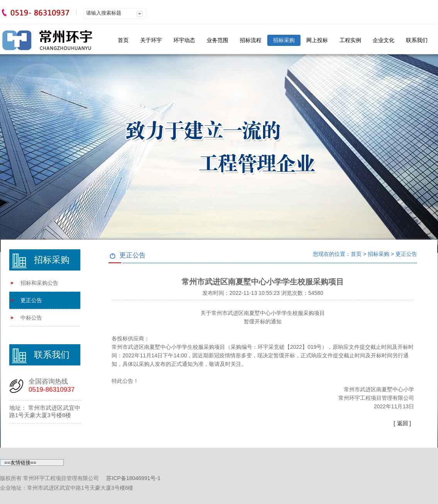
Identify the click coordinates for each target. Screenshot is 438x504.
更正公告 (31, 300)
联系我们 (417, 40)
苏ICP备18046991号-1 (133, 478)
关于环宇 (151, 40)
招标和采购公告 (39, 283)
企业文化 (384, 40)
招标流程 (251, 40)
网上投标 (317, 40)
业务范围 (217, 40)
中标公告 (31, 318)
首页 (123, 40)
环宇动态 (184, 40)
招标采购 (284, 40)
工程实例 (350, 40)
